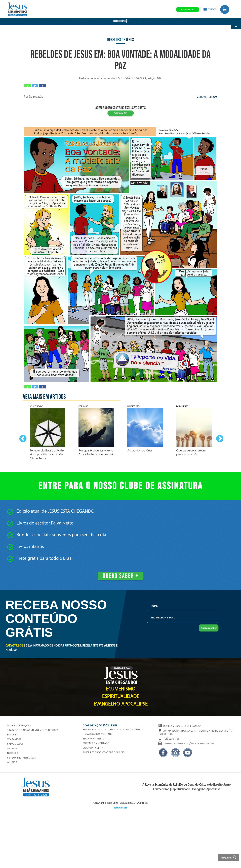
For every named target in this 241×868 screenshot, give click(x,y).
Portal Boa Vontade (96, 743)
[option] (47, 434)
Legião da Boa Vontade (97, 734)
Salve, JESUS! (15, 744)
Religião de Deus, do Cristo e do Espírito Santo (112, 730)
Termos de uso (120, 808)
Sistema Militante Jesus (22, 758)
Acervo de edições (19, 726)
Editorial (13, 735)
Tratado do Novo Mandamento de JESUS (33, 730)
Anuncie (12, 762)
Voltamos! (14, 739)
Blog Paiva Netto (94, 739)
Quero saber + (120, 576)
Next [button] (219, 438)
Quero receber (209, 628)
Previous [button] (22, 438)
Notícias (13, 753)
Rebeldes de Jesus (121, 40)
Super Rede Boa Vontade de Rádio (104, 753)
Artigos (12, 749)
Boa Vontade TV (93, 748)
